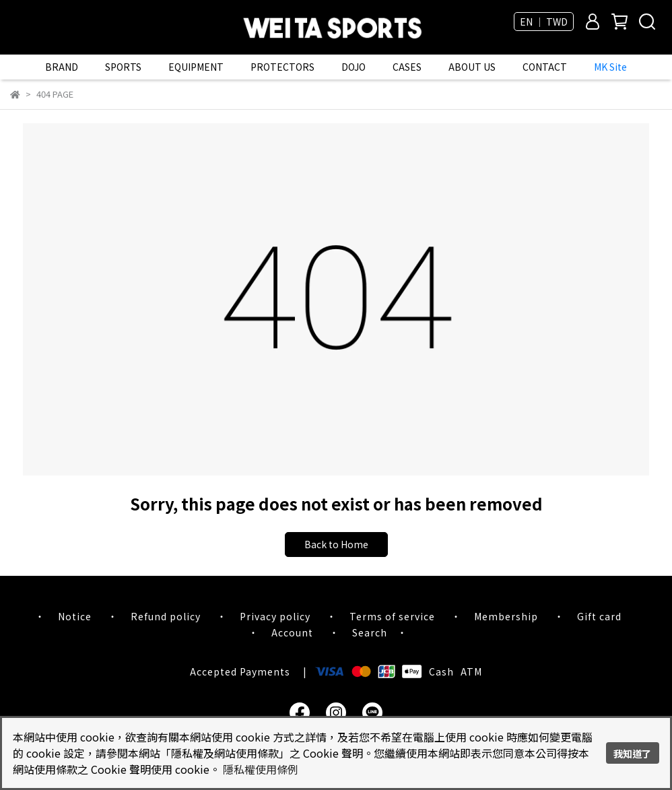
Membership (506, 616)
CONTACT (545, 67)
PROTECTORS (282, 67)
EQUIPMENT (196, 67)
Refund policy (166, 616)
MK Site (610, 67)
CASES (407, 67)
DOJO (354, 67)
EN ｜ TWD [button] (544, 22)
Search (370, 632)
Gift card (599, 616)
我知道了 (632, 753)
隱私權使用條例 (261, 769)
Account (292, 632)
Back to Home (336, 544)
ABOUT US (472, 67)
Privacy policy (275, 616)
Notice (75, 616)
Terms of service (392, 616)
